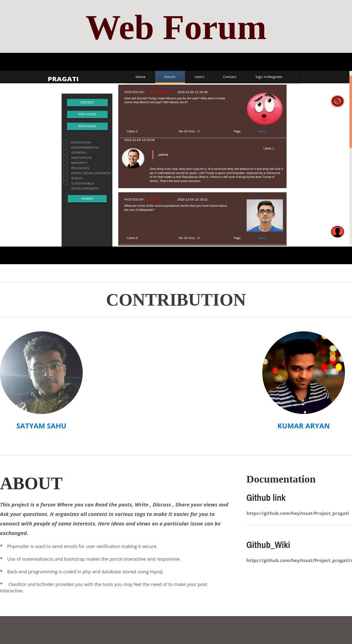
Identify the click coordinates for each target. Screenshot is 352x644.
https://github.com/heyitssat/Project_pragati (298, 513)
